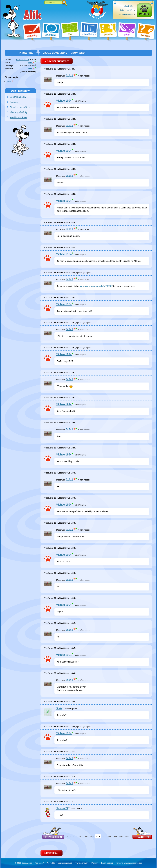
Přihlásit (144, 14)
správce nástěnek (28, 71)
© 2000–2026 (23, 863)
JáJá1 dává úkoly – (64, 53)
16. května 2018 (23, 60)
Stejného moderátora (20, 107)
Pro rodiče (51, 863)
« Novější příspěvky (57, 61)
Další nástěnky (20, 91)
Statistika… (51, 853)
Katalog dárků (107, 863)
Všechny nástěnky (19, 112)
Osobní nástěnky (18, 97)
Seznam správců (65, 863)
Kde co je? (39, 863)
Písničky (95, 863)
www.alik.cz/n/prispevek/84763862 (96, 286)
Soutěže (14, 102)
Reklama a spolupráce (129, 863)
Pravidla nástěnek (18, 117)
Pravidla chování (82, 863)
